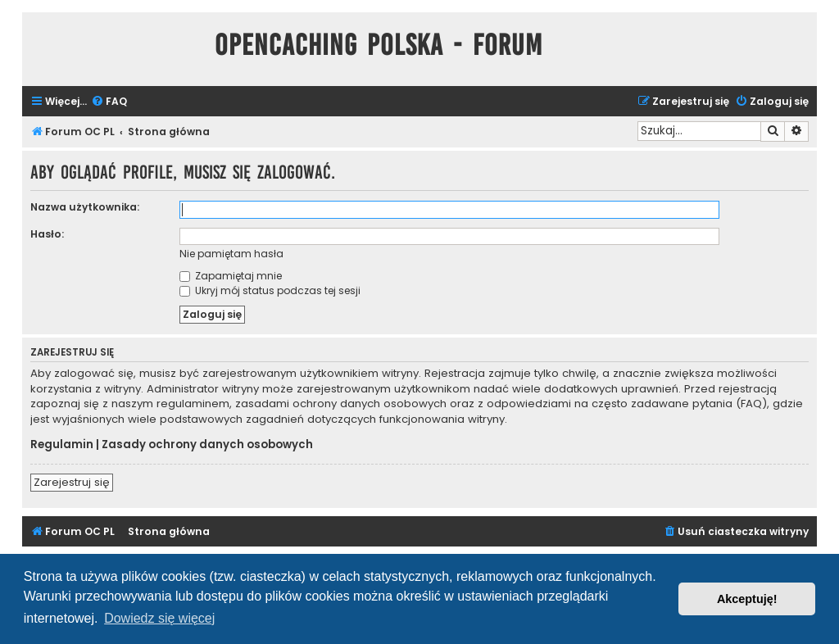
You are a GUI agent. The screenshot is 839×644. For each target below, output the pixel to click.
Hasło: (47, 234)
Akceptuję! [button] (747, 599)
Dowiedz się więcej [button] (159, 618)
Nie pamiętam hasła (231, 254)
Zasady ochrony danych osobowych (207, 445)
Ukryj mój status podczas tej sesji (270, 290)
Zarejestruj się (72, 482)
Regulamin (62, 445)
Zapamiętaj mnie (231, 276)
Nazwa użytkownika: (85, 207)
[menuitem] (109, 102)
